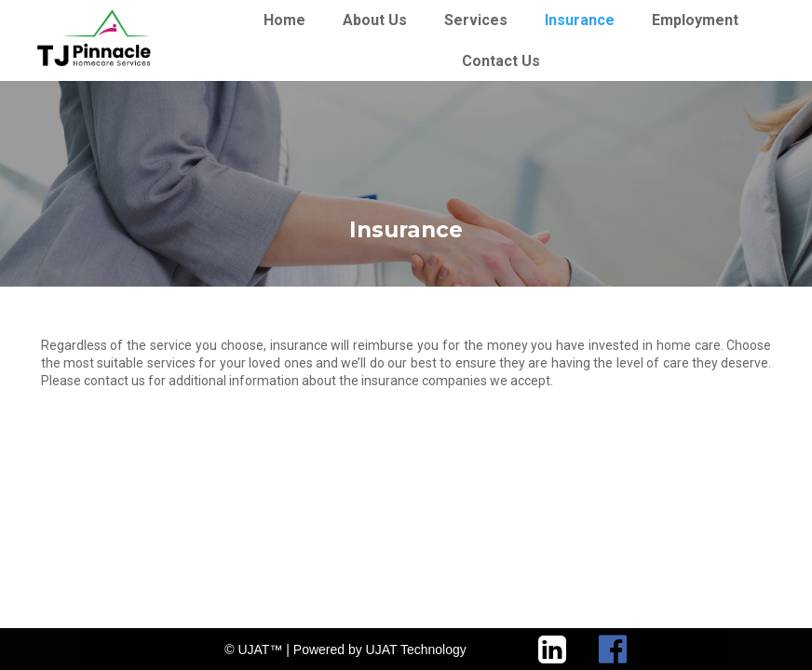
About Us (375, 20)
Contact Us (501, 61)
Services (476, 20)
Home (284, 20)
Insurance (580, 20)
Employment (695, 20)
